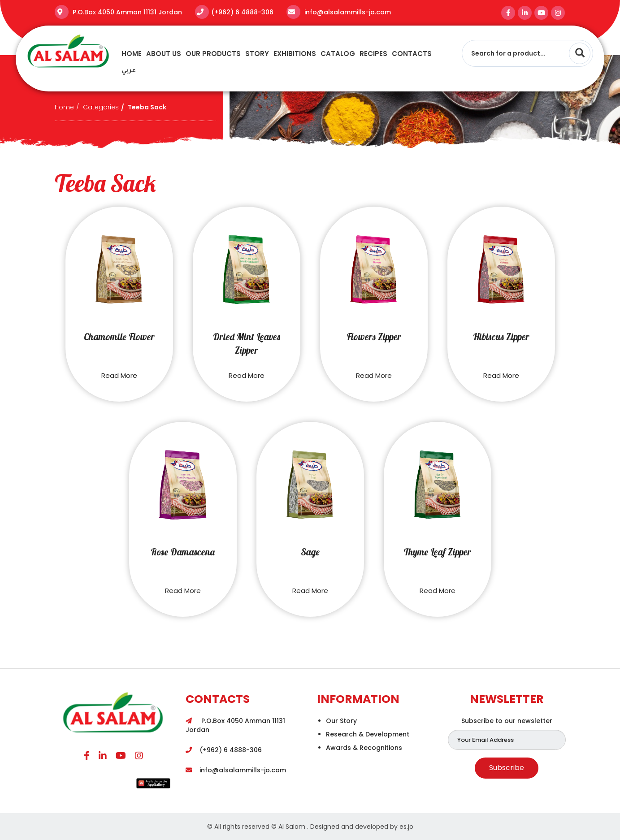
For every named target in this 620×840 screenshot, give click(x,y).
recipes (373, 54)
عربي (129, 71)
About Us (164, 54)
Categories (101, 107)
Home (132, 54)
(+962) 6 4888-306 (242, 12)
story (257, 54)
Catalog (338, 54)
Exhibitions (295, 54)
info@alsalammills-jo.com (347, 12)
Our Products (213, 54)
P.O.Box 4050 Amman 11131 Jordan (126, 12)
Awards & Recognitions (364, 748)
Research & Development (368, 734)
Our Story (341, 721)
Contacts (412, 54)
